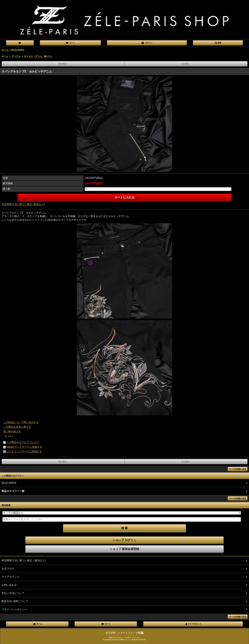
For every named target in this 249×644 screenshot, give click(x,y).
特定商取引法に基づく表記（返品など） (24, 560)
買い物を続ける (12, 431)
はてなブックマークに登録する (24, 451)
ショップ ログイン (124, 540)
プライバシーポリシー (14, 609)
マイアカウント (10, 577)
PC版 (141, 633)
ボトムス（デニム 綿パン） (39, 56)
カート (70, 43)
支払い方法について (13, 593)
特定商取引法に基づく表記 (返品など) (23, 204)
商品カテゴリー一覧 (13, 491)
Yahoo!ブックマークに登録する (24, 447)
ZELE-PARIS (18, 50)
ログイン (147, 43)
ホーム (5, 50)
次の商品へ (186, 64)
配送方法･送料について (15, 601)
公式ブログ (8, 569)
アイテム (16, 56)
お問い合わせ (9, 585)
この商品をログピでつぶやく (23, 442)
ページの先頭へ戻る (238, 469)
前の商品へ (63, 64)
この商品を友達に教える (17, 427)
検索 (218, 43)
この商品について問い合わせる (21, 422)
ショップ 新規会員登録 (124, 549)
